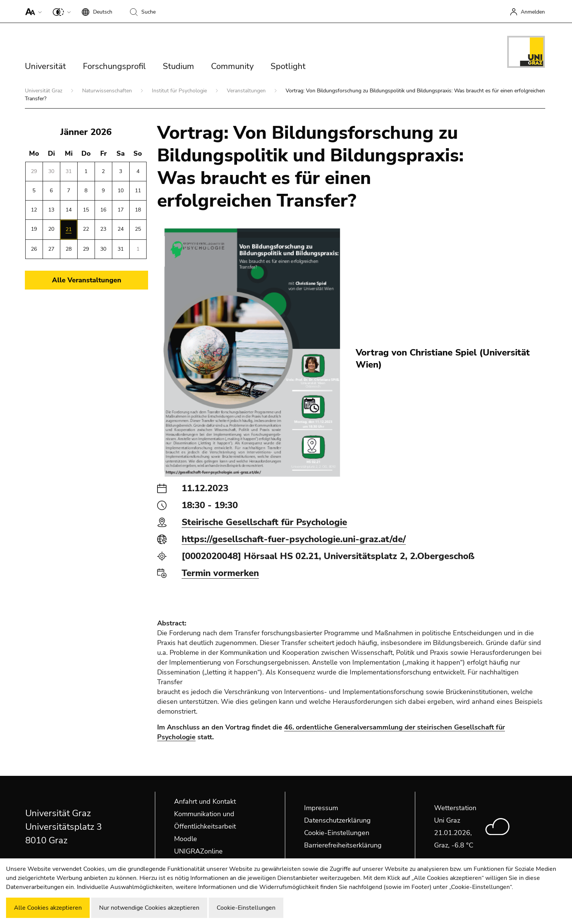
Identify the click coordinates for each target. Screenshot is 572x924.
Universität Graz (44, 91)
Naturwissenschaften (108, 91)
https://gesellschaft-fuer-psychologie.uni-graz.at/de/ (294, 539)
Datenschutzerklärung (337, 820)
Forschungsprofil (114, 66)
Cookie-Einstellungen (337, 833)
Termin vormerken (220, 573)
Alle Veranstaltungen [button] (87, 280)
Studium (178, 66)
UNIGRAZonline (198, 851)
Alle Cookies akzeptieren (48, 908)
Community (232, 66)
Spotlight (288, 66)
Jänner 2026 (86, 132)
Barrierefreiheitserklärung (343, 845)
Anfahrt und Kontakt (205, 801)
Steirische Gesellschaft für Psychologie (264, 522)
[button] (32, 11)
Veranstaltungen (247, 91)
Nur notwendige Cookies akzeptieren (149, 908)
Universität (45, 66)
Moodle (186, 839)
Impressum (321, 808)
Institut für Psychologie (180, 91)
